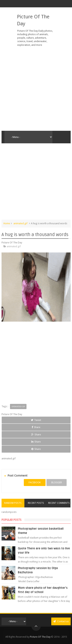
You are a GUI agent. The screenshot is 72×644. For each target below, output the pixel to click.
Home (7, 223)
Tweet (36, 420)
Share (36, 427)
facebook (35, 482)
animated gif (20, 223)
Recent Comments (59, 503)
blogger (57, 482)
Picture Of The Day (40, 637)
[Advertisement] (36, 89)
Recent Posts (36, 503)
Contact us (61, 621)
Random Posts (13, 503)
